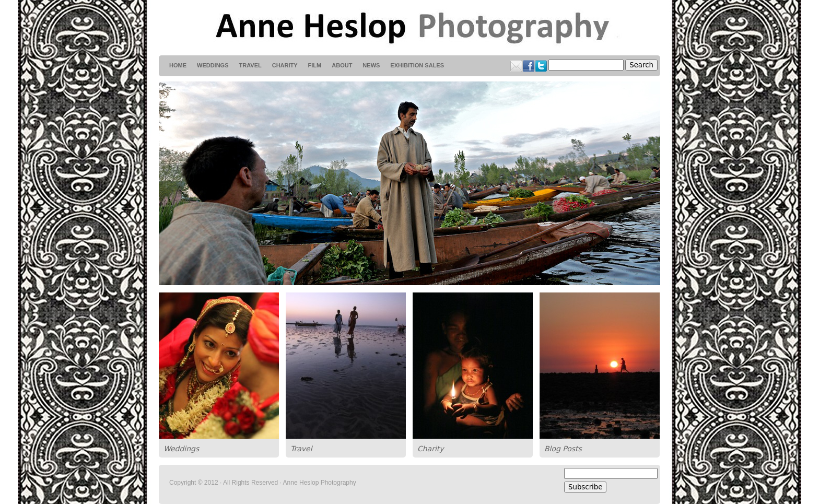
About (342, 65)
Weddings (181, 449)
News (371, 65)
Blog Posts (563, 449)
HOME (178, 65)
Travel (301, 449)
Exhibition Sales (417, 65)
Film (315, 65)
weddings (213, 65)
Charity (431, 449)
